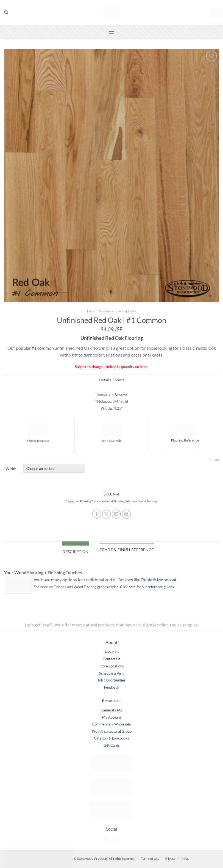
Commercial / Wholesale (112, 724)
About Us (112, 652)
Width (11, 469)
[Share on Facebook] (97, 514)
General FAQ (112, 710)
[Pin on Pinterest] (126, 514)
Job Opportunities (112, 680)
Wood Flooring (148, 501)
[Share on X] (106, 514)
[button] (214, 12)
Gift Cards (112, 745)
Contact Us (112, 659)
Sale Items (106, 311)
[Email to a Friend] (116, 514)
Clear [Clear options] (214, 460)
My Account (112, 717)
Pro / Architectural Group (112, 731)
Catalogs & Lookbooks (112, 738)
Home (91, 311)
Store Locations (112, 666)
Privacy (170, 859)
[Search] (6, 12)
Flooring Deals (126, 311)
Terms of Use (150, 859)
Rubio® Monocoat (159, 580)
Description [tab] (75, 551)
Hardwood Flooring (112, 501)
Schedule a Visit (112, 673)
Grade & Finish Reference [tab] (127, 550)
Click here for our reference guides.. (148, 587)
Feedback (112, 687)
